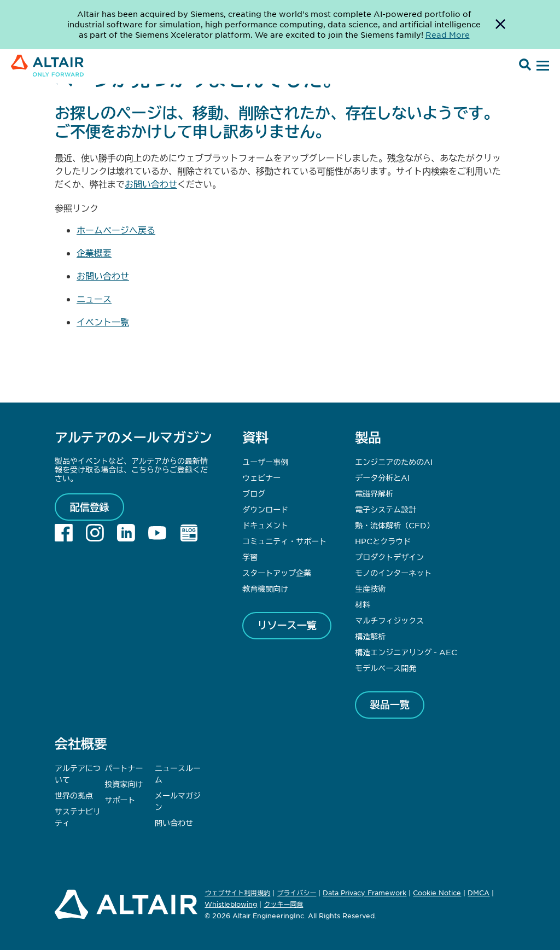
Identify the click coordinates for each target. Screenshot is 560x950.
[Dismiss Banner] (500, 25)
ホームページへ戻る (116, 230)
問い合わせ (175, 823)
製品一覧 (390, 704)
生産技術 (370, 588)
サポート (120, 800)
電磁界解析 (374, 493)
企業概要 (94, 253)
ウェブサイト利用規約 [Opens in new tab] (237, 893)
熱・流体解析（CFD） (395, 525)
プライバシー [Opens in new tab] (296, 893)
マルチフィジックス (389, 620)
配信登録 (90, 507)
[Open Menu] (541, 66)
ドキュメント (265, 525)
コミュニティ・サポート (284, 541)
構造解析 (370, 636)
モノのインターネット (393, 573)
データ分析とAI (382, 477)
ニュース (94, 299)
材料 (363, 604)
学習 (250, 557)
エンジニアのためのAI (394, 462)
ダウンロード (265, 509)
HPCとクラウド (383, 541)
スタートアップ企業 (277, 573)
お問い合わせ (151, 184)
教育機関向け (265, 588)
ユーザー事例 (265, 462)
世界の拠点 (74, 795)
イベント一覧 (103, 322)
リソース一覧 (287, 625)
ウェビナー (261, 477)
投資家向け (124, 784)
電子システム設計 (386, 509)
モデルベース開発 (386, 668)
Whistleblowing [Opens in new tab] (231, 904)
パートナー (124, 768)
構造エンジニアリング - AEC (406, 652)
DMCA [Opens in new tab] (479, 893)
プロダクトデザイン (389, 557)
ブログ (254, 493)
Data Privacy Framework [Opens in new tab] (364, 893)
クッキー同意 (283, 905)
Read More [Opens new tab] (448, 34)
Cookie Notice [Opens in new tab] (437, 893)
